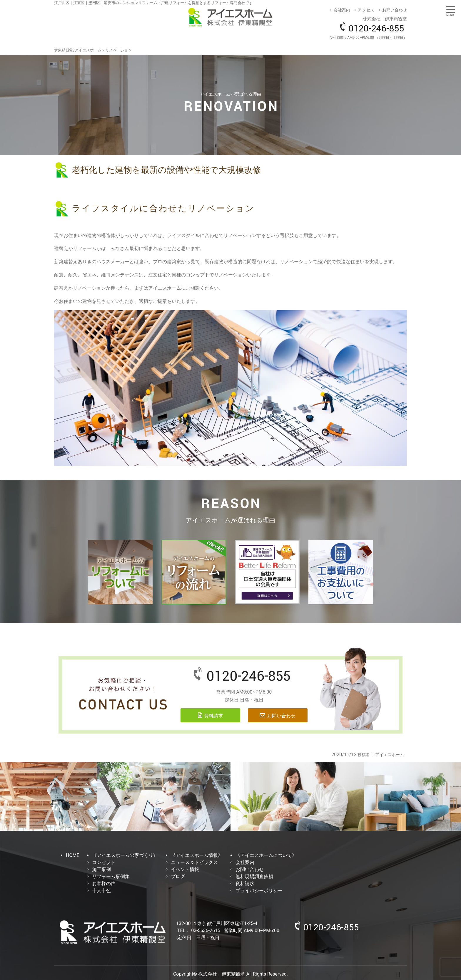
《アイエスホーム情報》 (197, 855)
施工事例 (101, 869)
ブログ (178, 876)
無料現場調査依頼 (254, 876)
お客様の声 (104, 883)
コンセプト (104, 862)
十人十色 (101, 891)
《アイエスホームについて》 (266, 855)
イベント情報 (185, 869)
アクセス (366, 10)
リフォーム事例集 (111, 876)
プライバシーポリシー (259, 891)
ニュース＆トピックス (194, 862)
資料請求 (213, 716)
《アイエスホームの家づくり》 (125, 855)
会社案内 (342, 10)
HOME (72, 855)
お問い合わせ (395, 10)
